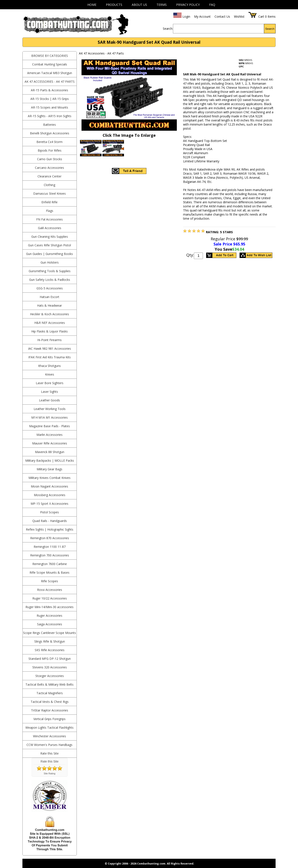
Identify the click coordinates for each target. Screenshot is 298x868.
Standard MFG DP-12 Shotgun (50, 659)
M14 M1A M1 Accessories (49, 417)
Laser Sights (49, 392)
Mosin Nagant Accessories (49, 486)
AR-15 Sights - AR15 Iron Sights (50, 116)
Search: (168, 29)
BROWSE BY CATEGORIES (50, 56)
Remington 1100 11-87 (50, 547)
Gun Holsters (50, 262)
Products (114, 5)
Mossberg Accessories (50, 495)
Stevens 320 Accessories (50, 667)
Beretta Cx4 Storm (49, 142)
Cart (261, 16)
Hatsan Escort (49, 297)
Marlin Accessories (49, 435)
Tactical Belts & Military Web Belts (49, 684)
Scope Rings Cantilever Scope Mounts (49, 633)
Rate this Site (49, 753)
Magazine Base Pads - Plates (49, 426)
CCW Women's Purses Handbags (49, 745)
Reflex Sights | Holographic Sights (50, 529)
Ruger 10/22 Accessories (50, 598)
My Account (202, 16)
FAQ (212, 5)
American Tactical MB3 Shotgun (50, 73)
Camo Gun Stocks (50, 159)
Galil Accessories (50, 228)
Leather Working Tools (50, 409)
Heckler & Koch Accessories (49, 314)
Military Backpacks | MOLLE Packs (50, 460)
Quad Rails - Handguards (50, 521)
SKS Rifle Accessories (50, 650)
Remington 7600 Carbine (50, 564)
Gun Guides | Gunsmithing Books (49, 254)
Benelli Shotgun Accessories (50, 133)
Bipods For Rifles (50, 150)
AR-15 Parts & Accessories (49, 90)
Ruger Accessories (49, 616)
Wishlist (239, 16)
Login (186, 16)
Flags (50, 211)
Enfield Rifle (49, 202)
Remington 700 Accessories (50, 555)
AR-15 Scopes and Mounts (50, 107)
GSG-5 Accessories (50, 288)
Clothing (49, 185)
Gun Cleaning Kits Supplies (50, 237)
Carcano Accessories (49, 168)
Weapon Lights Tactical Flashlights (49, 727)
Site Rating (50, 773)
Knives (50, 374)
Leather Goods (49, 400)
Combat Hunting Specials (50, 64)
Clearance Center (49, 176)
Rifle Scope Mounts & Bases (49, 572)
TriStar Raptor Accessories (50, 710)
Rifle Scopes (49, 581)
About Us (139, 5)
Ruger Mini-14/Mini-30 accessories (49, 607)
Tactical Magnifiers (50, 693)
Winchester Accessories (49, 736)
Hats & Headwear (49, 305)
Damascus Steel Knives (49, 193)
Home (92, 5)
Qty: (190, 255)
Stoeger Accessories (50, 676)
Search (270, 29)
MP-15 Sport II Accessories (49, 504)
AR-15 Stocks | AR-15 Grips (50, 99)
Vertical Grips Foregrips (49, 719)
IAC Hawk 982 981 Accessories (49, 349)
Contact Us (222, 16)
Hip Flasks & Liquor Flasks (49, 331)
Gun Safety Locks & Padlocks (50, 280)
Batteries (49, 125)
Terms (162, 5)
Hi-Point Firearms (49, 340)
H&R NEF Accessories (50, 323)
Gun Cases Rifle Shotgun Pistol (49, 245)
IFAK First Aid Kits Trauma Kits (49, 357)
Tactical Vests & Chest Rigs (50, 702)
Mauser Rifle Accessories (50, 443)
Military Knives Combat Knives (49, 478)
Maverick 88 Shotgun (50, 452)
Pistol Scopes (49, 512)
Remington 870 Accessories (50, 538)
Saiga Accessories (50, 624)
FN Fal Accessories (49, 219)
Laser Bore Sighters (50, 383)
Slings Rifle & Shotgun (50, 641)
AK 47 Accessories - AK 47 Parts (50, 82)
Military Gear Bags (49, 469)
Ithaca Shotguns (49, 366)
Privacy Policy (188, 5)
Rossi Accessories (50, 590)
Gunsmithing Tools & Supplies (50, 271)
